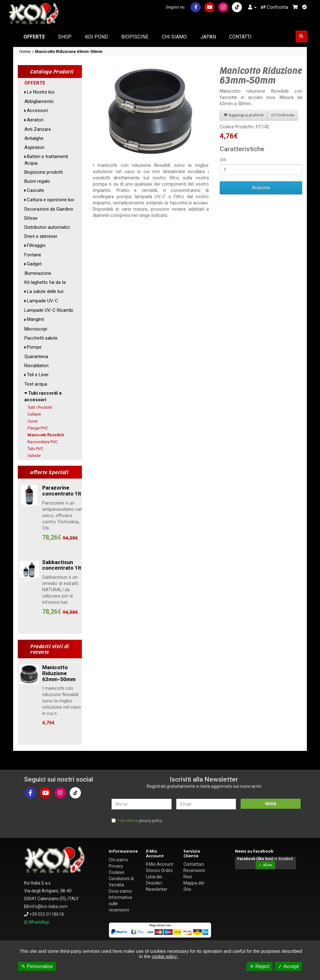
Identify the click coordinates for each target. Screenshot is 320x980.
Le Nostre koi (41, 92)
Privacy (116, 866)
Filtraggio (36, 245)
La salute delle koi (45, 291)
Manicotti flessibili (46, 435)
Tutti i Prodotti (40, 407)
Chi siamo (118, 860)
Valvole (34, 456)
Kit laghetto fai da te (45, 282)
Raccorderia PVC (42, 442)
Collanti (34, 414)
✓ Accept (288, 966)
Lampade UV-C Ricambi (49, 310)
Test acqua (36, 384)
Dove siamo (120, 891)
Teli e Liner (38, 375)
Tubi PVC (35, 449)
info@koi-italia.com (48, 906)
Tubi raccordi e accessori (43, 396)
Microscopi (36, 329)
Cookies (117, 872)
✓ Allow (265, 865)
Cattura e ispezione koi (50, 200)
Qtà (223, 160)
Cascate (35, 190)
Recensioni (194, 870)
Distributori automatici (47, 227)
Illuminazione (38, 273)
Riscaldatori (36, 366)
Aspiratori (34, 147)
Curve (32, 421)
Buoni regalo (37, 181)
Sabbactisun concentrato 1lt (62, 565)
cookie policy (165, 957)
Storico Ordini (159, 870)
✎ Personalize (37, 966)
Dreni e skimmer (41, 236)
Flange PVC (38, 428)
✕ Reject (260, 966)
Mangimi (35, 319)
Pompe (34, 347)
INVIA (271, 804)
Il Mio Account (160, 864)
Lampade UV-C (42, 301)
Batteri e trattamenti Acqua (46, 160)
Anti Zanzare (38, 129)
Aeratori (35, 120)
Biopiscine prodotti (44, 172)
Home (25, 51)
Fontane (33, 255)
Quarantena (36, 357)
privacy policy (151, 821)
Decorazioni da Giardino (49, 209)
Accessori (37, 110)
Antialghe (34, 138)
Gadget (34, 264)
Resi (188, 877)
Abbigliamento (39, 101)
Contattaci (194, 864)
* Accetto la (140, 821)
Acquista (261, 187)
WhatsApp (39, 922)
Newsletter (157, 889)
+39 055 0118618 (47, 914)
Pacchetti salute (41, 338)
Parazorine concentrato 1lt (62, 491)
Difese (31, 218)
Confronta (275, 7)
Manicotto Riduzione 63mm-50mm (69, 51)
